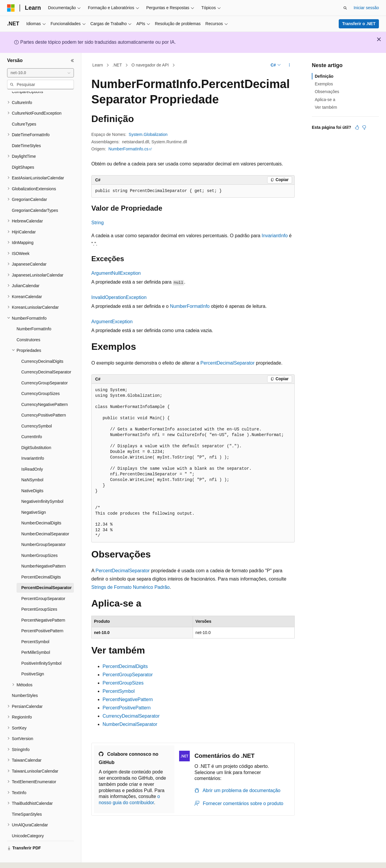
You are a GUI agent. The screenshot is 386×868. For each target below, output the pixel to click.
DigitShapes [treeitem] (23, 151)
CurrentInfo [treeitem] (32, 420)
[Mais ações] (289, 65)
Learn (98, 65)
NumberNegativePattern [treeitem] (43, 550)
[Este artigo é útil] (357, 127)
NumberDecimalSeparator (130, 724)
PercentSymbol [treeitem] (35, 625)
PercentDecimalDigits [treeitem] (41, 561)
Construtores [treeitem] (28, 324)
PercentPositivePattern (127, 708)
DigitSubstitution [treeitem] (36, 431)
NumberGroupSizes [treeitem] (39, 539)
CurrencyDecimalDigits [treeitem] (42, 345)
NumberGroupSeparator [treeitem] (43, 528)
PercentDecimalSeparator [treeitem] (46, 571)
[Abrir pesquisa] (345, 8)
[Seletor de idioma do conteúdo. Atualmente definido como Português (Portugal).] (34, 858)
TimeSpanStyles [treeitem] (27, 798)
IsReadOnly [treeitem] (32, 453)
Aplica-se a (325, 100)
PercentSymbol (119, 691)
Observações (327, 92)
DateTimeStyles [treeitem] (26, 129)
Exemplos (324, 84)
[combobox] (40, 73)
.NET (117, 65)
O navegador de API (150, 65)
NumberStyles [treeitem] (25, 679)
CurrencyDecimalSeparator (131, 716)
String (98, 223)
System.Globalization (148, 134)
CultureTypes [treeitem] (24, 108)
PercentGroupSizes (123, 683)
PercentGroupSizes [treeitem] (39, 593)
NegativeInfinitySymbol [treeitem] (42, 485)
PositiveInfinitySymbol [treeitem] (41, 647)
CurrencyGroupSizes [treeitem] (40, 377)
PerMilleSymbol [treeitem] (36, 636)
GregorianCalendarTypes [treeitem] (35, 194)
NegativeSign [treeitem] (34, 496)
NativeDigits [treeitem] (32, 474)
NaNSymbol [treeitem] (32, 464)
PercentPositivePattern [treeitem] (42, 615)
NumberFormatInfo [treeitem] (34, 313)
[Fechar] (72, 61)
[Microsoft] (11, 8)
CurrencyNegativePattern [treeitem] (44, 388)
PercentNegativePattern (128, 699)
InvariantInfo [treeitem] (33, 442)
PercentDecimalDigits (125, 666)
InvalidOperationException (119, 297)
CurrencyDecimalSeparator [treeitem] (46, 356)
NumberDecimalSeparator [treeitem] (45, 518)
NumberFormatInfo (190, 306)
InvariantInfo (275, 236)
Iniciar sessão (366, 8)
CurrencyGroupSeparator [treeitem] (44, 367)
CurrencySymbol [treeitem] (37, 410)
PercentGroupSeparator (128, 675)
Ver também (326, 107)
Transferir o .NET (359, 24)
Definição (324, 76)
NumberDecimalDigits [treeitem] (41, 507)
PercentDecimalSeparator (227, 363)
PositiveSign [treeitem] (33, 658)
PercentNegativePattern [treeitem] (43, 604)
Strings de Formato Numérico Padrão (130, 587)
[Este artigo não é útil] (364, 127)
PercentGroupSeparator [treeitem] (43, 582)
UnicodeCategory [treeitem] (28, 820)
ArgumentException (112, 322)
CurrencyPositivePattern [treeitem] (44, 399)
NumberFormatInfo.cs (128, 149)
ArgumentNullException (116, 273)
